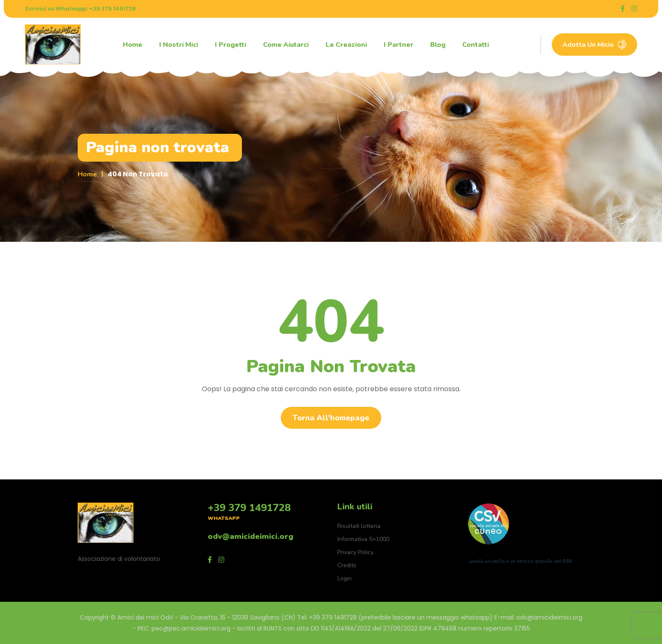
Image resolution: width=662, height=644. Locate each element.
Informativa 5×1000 (363, 539)
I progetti (231, 45)
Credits (347, 565)
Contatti (476, 45)
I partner (399, 45)
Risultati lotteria (359, 526)
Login (345, 578)
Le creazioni (346, 45)
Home (133, 45)
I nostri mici (179, 45)
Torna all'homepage (331, 418)
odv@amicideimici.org (251, 536)
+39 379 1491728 (249, 508)
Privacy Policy (355, 552)
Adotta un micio (594, 45)
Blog (438, 45)
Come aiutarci (286, 45)
